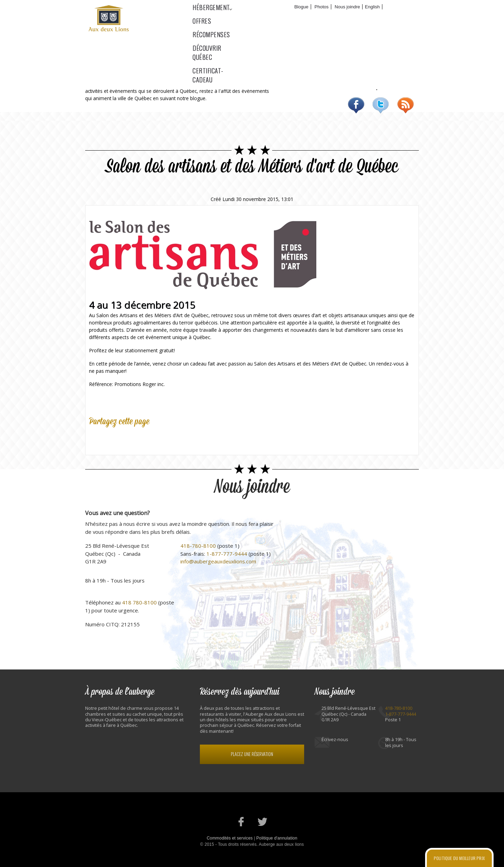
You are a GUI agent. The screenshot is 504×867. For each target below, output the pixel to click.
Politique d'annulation (277, 838)
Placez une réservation (252, 754)
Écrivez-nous (335, 740)
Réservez (400, 7)
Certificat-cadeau (416, 18)
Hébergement (209, 18)
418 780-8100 (139, 602)
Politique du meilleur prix (459, 858)
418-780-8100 (198, 546)
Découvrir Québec (352, 18)
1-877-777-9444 (227, 554)
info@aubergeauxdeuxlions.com (218, 561)
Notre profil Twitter (263, 822)
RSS (405, 105)
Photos (322, 7)
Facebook (356, 105)
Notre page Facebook (241, 822)
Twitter (381, 105)
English (372, 7)
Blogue (301, 7)
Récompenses (295, 18)
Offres (253, 18)
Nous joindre (347, 7)
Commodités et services (230, 838)
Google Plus (127, 438)
